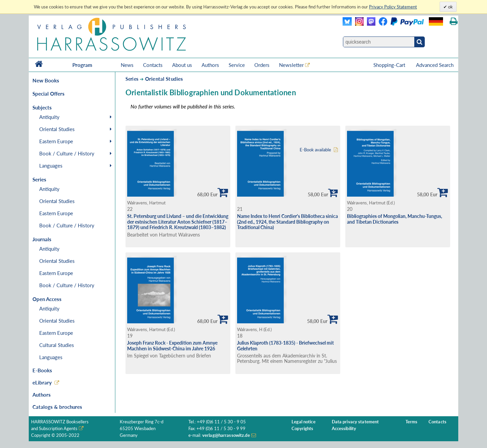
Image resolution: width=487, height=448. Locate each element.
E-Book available (315, 150)
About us (182, 65)
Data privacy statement (355, 422)
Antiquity (49, 117)
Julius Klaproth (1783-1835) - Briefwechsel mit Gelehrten (285, 346)
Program (82, 65)
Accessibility (344, 429)
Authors (210, 65)
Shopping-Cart (390, 65)
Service (237, 65)
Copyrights (302, 429)
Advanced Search (435, 65)
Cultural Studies (57, 345)
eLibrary (42, 382)
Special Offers (49, 94)
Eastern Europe (56, 141)
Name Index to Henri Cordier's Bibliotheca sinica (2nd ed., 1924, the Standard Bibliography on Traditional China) (287, 222)
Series (132, 79)
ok (450, 7)
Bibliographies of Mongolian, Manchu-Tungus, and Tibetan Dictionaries (395, 219)
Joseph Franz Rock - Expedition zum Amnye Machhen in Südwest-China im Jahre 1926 (172, 346)
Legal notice (304, 422)
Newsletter (291, 65)
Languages (51, 166)
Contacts (153, 65)
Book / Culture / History (67, 153)
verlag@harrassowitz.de (226, 435)
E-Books (42, 370)
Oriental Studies (57, 129)
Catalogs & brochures (57, 407)
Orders (262, 65)
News (127, 65)
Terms (412, 422)
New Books (46, 80)
